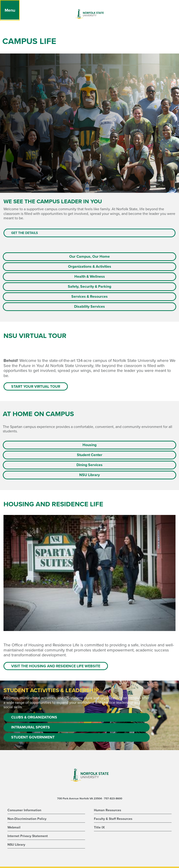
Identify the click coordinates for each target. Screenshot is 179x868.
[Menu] (10, 10)
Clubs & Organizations (34, 717)
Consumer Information (24, 810)
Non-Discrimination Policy (27, 819)
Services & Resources (89, 297)
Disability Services (89, 307)
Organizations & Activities (90, 267)
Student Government (33, 737)
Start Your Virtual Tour (36, 387)
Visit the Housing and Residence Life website (56, 666)
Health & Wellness (90, 277)
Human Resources (108, 810)
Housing (89, 445)
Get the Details (24, 233)
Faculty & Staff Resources (113, 819)
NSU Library (89, 475)
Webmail (14, 827)
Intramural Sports (31, 727)
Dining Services (89, 465)
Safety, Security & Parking (89, 287)
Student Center (90, 455)
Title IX (99, 827)
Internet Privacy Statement (28, 836)
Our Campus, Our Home (89, 257)
